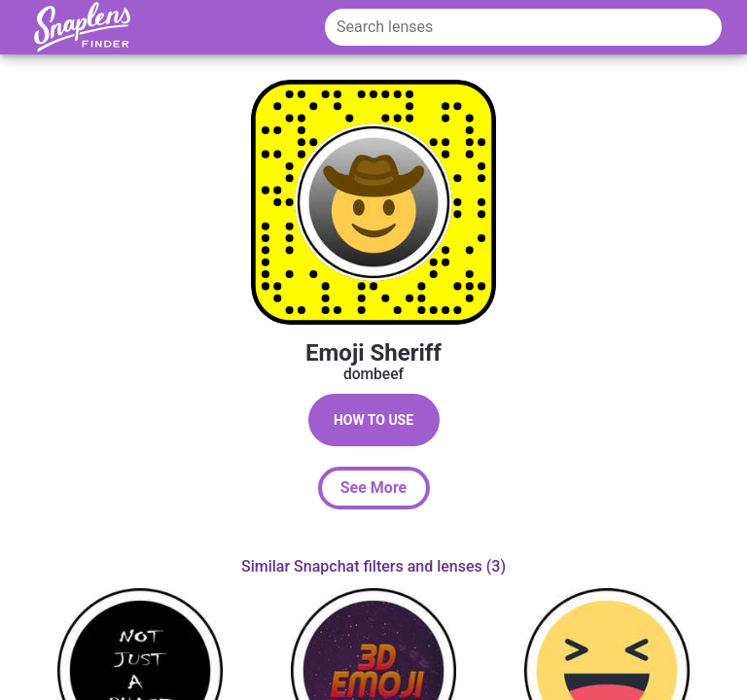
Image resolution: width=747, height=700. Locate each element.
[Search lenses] (523, 27)
